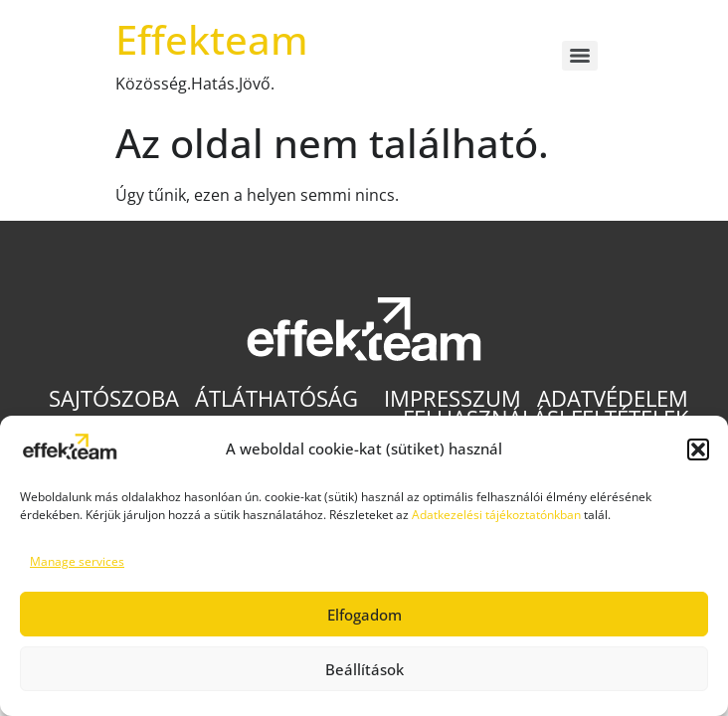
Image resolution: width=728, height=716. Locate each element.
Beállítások (364, 669)
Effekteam (212, 39)
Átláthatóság (281, 399)
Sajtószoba (114, 399)
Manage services (77, 561)
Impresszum (453, 399)
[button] (698, 449)
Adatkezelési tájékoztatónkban (496, 515)
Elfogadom (364, 615)
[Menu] (580, 56)
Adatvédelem (613, 399)
